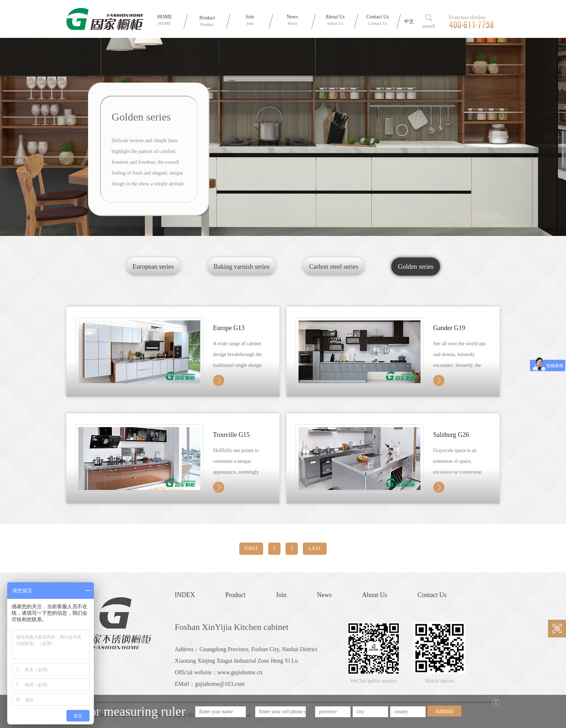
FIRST (251, 549)
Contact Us (432, 595)
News (324, 595)
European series (153, 267)
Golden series (415, 267)
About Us (375, 595)
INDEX (185, 595)
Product (235, 595)
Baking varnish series (242, 267)
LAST (315, 549)
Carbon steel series (334, 267)
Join (281, 595)
